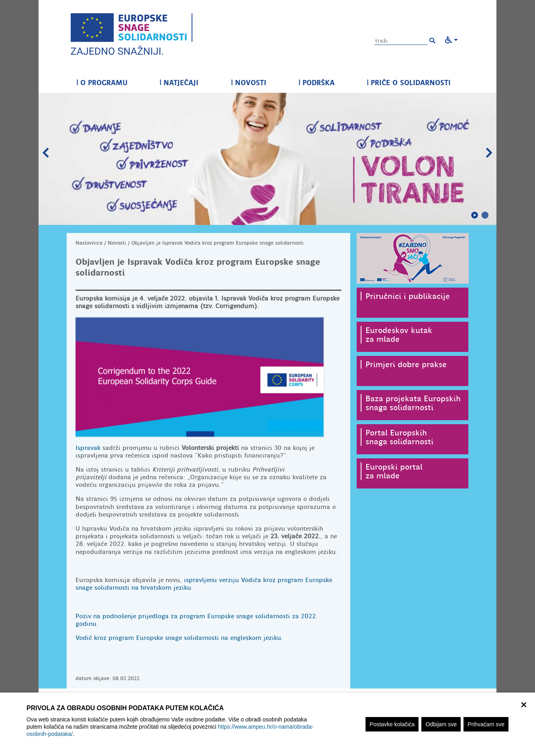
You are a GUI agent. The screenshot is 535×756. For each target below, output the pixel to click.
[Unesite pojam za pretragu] (401, 41)
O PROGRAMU (102, 83)
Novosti (117, 243)
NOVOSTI (249, 83)
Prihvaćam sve (486, 724)
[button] (432, 41)
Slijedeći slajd (489, 153)
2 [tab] (485, 215)
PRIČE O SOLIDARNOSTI (409, 83)
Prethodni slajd (46, 153)
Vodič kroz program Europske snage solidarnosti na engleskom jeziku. (179, 638)
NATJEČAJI (179, 83)
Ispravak (88, 448)
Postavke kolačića (392, 724)
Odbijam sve (441, 724)
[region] (267, 724)
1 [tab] (475, 215)
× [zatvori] (524, 704)
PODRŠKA (317, 83)
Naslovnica (89, 243)
